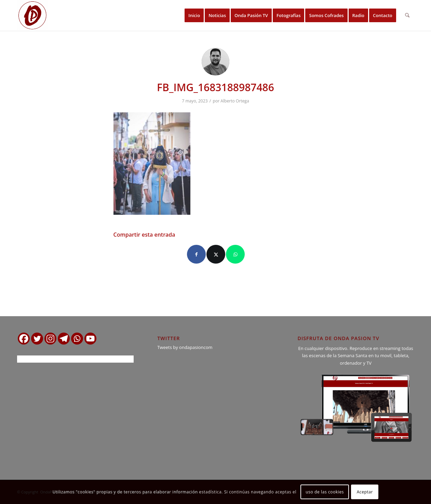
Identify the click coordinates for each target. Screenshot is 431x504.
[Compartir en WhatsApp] (235, 254)
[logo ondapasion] (32, 15)
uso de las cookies (325, 492)
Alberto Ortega (235, 101)
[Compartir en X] (216, 254)
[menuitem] (194, 15)
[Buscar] (407, 15)
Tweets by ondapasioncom (185, 347)
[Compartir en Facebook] (196, 254)
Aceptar (365, 492)
